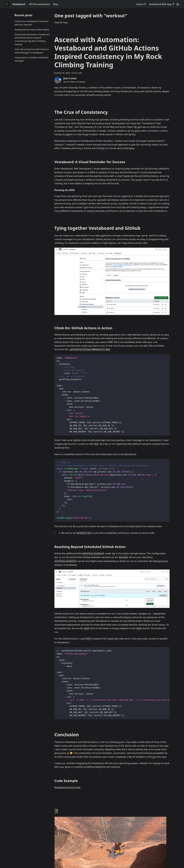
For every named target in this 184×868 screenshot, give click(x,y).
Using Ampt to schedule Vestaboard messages (31, 59)
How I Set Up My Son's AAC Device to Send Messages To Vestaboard (32, 51)
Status (141, 4)
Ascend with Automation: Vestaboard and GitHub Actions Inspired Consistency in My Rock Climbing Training (32, 39)
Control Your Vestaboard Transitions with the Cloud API (32, 23)
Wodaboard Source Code (67, 787)
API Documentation (39, 4)
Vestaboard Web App (161, 4)
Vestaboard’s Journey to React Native (32, 30)
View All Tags (61, 22)
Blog (56, 4)
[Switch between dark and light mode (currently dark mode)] (178, 4)
